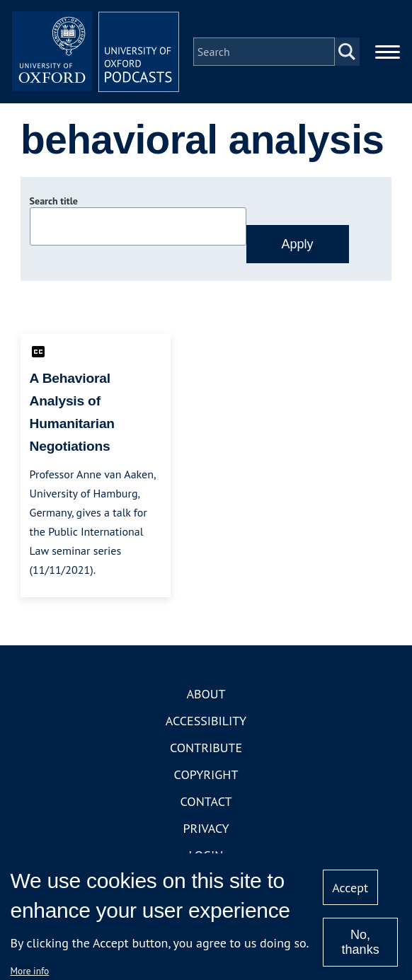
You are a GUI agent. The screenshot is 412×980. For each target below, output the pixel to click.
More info (30, 971)
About (206, 695)
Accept (350, 888)
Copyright (206, 776)
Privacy (206, 830)
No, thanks (361, 942)
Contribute (206, 749)
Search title (54, 203)
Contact (206, 803)
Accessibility (206, 722)
